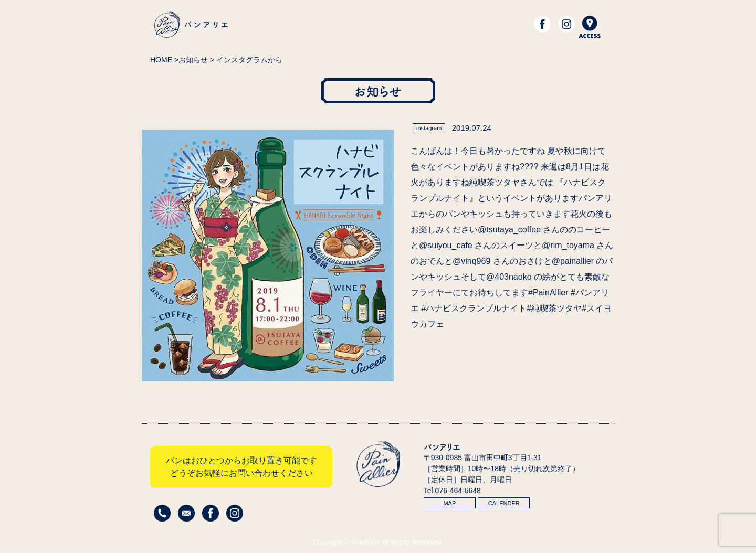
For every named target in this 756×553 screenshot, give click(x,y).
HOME (161, 60)
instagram (429, 128)
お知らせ (193, 60)
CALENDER (504, 503)
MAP (449, 503)
